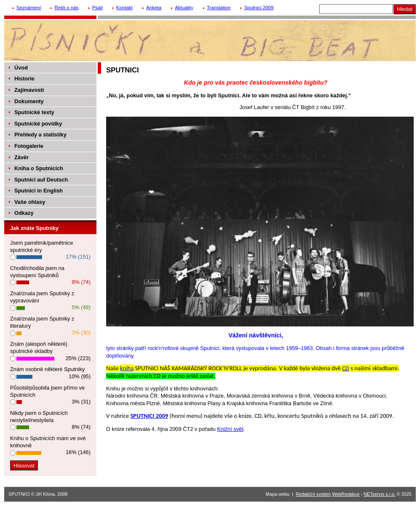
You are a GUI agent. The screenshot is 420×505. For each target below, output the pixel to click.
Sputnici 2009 (259, 8)
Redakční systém (313, 494)
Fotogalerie (29, 146)
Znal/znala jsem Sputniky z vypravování (42, 297)
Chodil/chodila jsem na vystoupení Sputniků (37, 272)
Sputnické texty (34, 112)
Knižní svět (230, 429)
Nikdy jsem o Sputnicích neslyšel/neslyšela (39, 417)
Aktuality (184, 8)
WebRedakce (346, 494)
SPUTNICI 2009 (149, 416)
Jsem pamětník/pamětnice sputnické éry (41, 246)
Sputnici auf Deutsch (41, 180)
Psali (98, 8)
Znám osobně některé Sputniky (47, 369)
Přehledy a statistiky (40, 135)
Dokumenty (29, 101)
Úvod (21, 68)
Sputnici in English (39, 191)
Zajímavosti (29, 90)
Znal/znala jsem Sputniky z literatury (42, 322)
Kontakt (124, 8)
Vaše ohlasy (30, 202)
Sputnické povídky (38, 124)
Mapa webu (278, 494)
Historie (24, 79)
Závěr (21, 157)
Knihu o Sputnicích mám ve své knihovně (48, 442)
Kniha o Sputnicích (39, 168)
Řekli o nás (66, 8)
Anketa (154, 8)
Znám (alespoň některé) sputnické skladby (39, 347)
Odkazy (24, 213)
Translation (219, 8)
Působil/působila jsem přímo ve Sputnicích (47, 391)
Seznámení (29, 8)
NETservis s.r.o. (380, 494)
